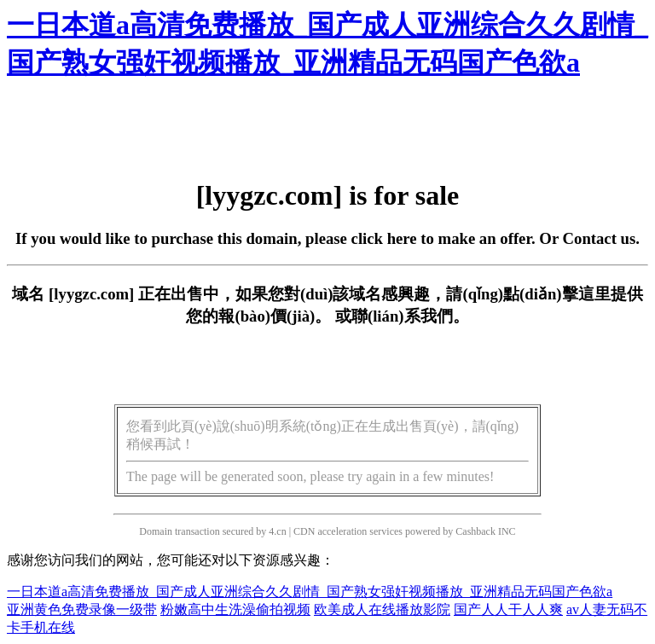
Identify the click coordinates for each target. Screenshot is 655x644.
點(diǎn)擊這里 (556, 294)
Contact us (600, 238)
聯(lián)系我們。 (410, 316)
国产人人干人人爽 (508, 609)
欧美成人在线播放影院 (382, 609)
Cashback (475, 531)
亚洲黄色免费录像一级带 (82, 609)
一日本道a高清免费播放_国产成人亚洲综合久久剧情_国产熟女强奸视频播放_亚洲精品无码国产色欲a (310, 592)
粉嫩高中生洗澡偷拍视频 (235, 609)
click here (384, 238)
